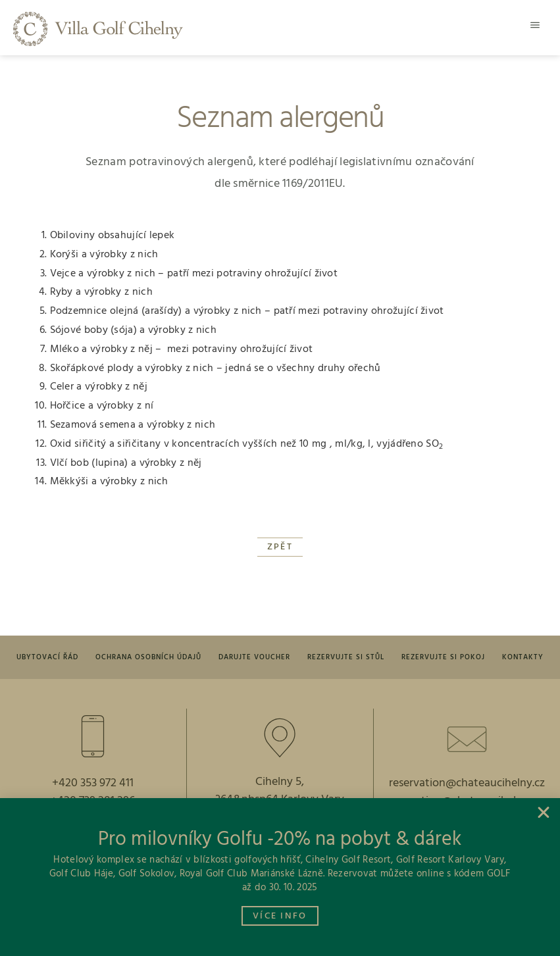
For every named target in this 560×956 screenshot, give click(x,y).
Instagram (344, 900)
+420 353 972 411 (93, 783)
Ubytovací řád (47, 657)
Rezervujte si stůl (346, 657)
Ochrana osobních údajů (148, 657)
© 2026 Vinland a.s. (401, 944)
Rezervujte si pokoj (443, 657)
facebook (235, 900)
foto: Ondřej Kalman (283, 944)
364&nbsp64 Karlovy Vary (280, 800)
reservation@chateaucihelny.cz (467, 783)
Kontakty (523, 657)
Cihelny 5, (280, 782)
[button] (535, 25)
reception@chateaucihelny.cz (467, 801)
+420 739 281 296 (93, 801)
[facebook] (199, 901)
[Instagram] (306, 901)
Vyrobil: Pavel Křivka (162, 944)
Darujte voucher (254, 657)
